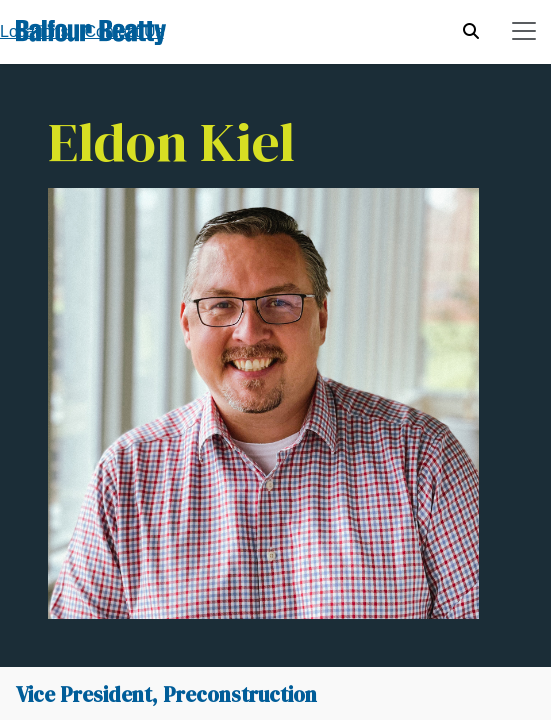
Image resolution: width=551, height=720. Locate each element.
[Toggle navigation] (524, 31)
